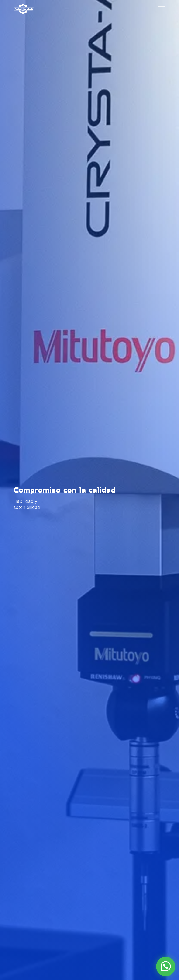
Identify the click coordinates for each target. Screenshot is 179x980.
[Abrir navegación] (162, 8)
